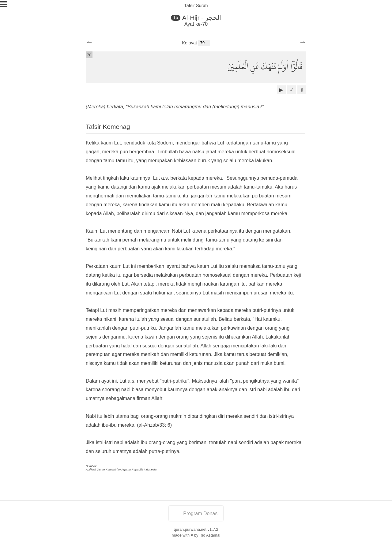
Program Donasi (196, 513)
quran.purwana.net (190, 529)
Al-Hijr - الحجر (202, 18)
